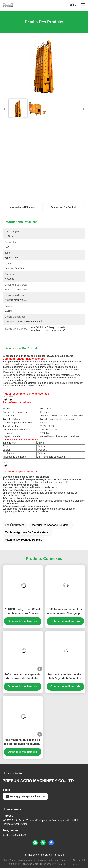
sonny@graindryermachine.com (25, 796)
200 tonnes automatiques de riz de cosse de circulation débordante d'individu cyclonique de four (23, 677)
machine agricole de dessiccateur (27, 532)
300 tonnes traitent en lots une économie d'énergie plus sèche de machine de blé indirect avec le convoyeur (65, 611)
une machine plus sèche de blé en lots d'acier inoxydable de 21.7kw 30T (23, 742)
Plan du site (58, 855)
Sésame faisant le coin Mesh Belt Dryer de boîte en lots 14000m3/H (65, 677)
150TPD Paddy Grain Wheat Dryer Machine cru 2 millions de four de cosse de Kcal (23, 611)
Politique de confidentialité (37, 855)
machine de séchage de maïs (24, 540)
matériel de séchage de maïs (50, 525)
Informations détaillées (22, 207)
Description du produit (63, 207)
